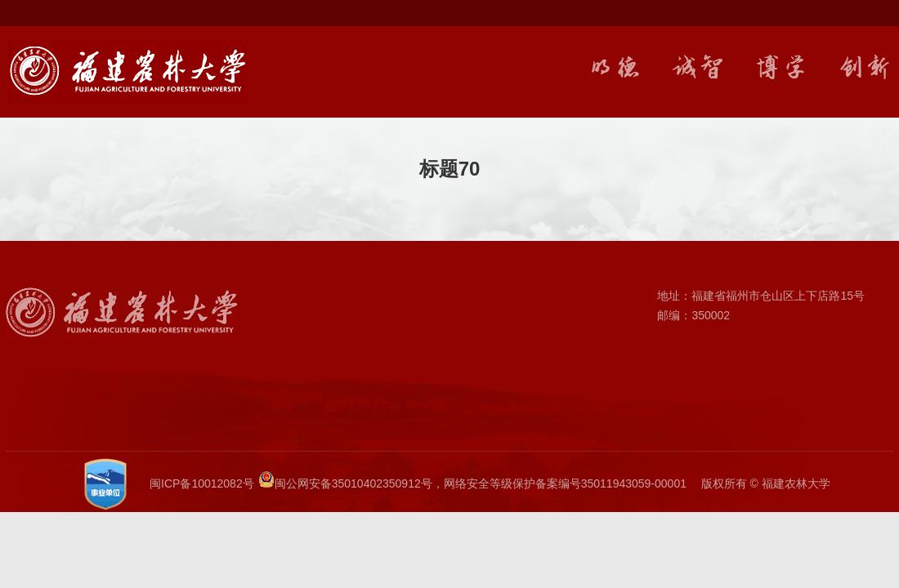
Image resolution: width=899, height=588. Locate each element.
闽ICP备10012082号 (202, 483)
